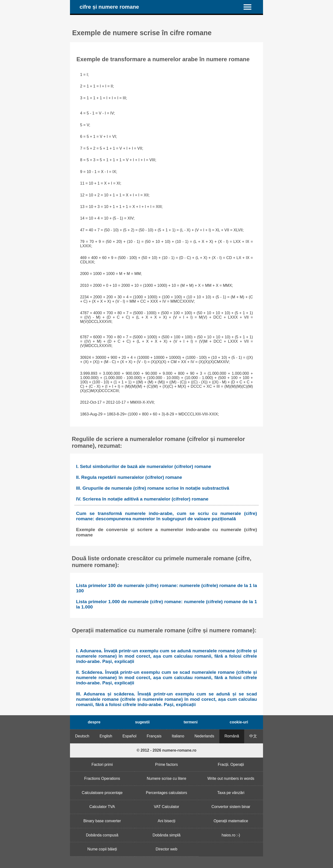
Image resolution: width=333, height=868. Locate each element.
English (106, 736)
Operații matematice (231, 821)
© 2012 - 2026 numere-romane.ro (166, 750)
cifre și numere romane (109, 7)
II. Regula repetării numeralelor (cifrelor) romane (129, 477)
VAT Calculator (167, 807)
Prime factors (166, 765)
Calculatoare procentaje (102, 793)
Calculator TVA (102, 807)
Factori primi (102, 765)
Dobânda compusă (102, 835)
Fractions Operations (102, 778)
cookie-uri (239, 722)
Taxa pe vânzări (231, 793)
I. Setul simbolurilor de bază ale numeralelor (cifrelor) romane (144, 466)
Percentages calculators (167, 793)
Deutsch (82, 736)
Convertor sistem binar (231, 807)
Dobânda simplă (166, 835)
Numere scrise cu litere (166, 778)
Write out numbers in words (231, 778)
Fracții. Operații (231, 765)
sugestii (142, 722)
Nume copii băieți (102, 849)
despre (94, 722)
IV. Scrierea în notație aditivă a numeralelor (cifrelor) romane (142, 499)
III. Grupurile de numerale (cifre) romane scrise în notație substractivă (153, 488)
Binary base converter (102, 821)
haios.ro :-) (231, 835)
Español (130, 736)
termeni (191, 722)
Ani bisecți (167, 821)
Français (154, 736)
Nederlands (204, 736)
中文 (253, 736)
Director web (166, 849)
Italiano (178, 736)
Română (232, 736)
